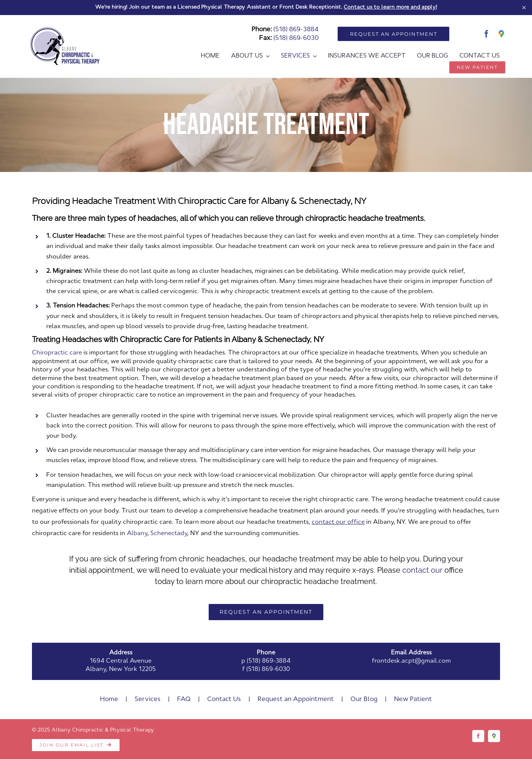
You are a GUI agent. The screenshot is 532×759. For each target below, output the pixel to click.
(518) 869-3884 (296, 30)
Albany (137, 534)
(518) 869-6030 (296, 38)
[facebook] (487, 34)
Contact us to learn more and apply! (390, 7)
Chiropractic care (57, 353)
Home (109, 699)
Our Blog (364, 699)
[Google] (502, 34)
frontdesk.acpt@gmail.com (411, 661)
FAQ (184, 699)
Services (148, 699)
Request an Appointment (296, 699)
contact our (422, 570)
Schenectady (169, 534)
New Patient (413, 699)
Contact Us (224, 699)
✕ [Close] (524, 7)
